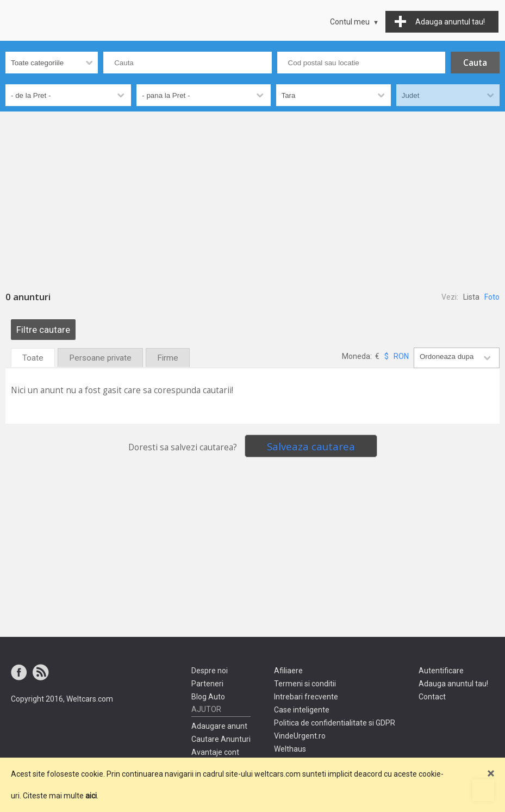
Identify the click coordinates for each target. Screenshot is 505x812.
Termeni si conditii (305, 684)
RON (401, 356)
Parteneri (207, 684)
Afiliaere (288, 671)
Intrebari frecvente (306, 697)
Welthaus (290, 749)
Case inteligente (302, 710)
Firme (168, 358)
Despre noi (210, 671)
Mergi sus (483, 790)
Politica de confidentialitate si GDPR (335, 723)
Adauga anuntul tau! (453, 684)
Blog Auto (208, 697)
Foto (492, 297)
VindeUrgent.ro (300, 736)
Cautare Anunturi (221, 739)
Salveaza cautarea (311, 446)
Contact (432, 697)
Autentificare (441, 671)
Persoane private (100, 358)
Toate (33, 358)
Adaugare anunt (219, 726)
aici (91, 796)
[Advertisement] (252, 193)
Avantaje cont (215, 752)
